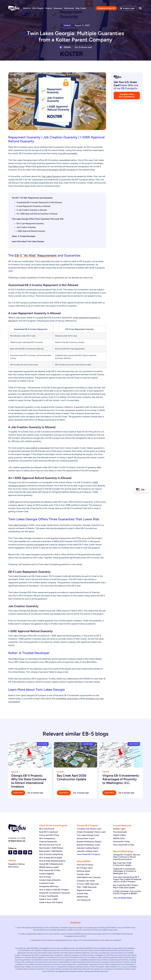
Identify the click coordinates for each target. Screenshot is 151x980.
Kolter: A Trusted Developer (24, 236)
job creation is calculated (38, 448)
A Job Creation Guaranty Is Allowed (32, 210)
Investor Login (129, 8)
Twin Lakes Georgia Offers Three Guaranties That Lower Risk (38, 219)
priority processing (36, 545)
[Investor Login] (121, 8)
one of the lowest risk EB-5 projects (59, 170)
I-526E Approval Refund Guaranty (31, 231)
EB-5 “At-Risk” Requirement (36, 255)
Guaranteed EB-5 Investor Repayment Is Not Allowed (39, 202)
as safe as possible (68, 153)
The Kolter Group (16, 167)
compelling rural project (67, 699)
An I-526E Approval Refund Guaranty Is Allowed (37, 214)
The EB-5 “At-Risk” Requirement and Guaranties (32, 198)
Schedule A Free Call (106, 8)
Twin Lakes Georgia (50, 176)
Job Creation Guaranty (26, 227)
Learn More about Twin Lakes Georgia (28, 241)
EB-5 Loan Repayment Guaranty (30, 223)
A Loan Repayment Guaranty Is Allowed (33, 206)
